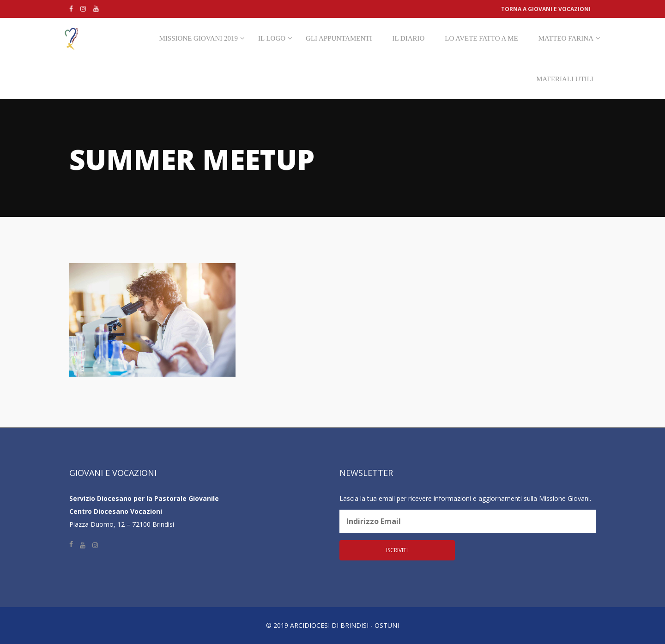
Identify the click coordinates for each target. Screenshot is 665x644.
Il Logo (272, 38)
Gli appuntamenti (339, 38)
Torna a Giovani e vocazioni (546, 9)
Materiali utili (565, 79)
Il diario (408, 38)
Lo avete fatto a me (481, 38)
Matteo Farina (566, 38)
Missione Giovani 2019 (199, 38)
